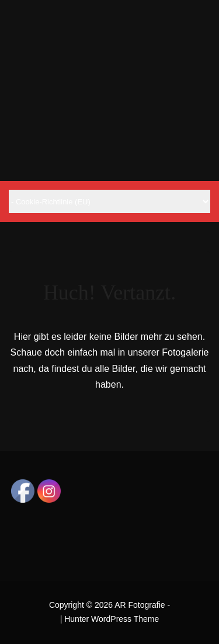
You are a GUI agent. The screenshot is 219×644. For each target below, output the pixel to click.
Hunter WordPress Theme (112, 619)
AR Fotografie (140, 605)
